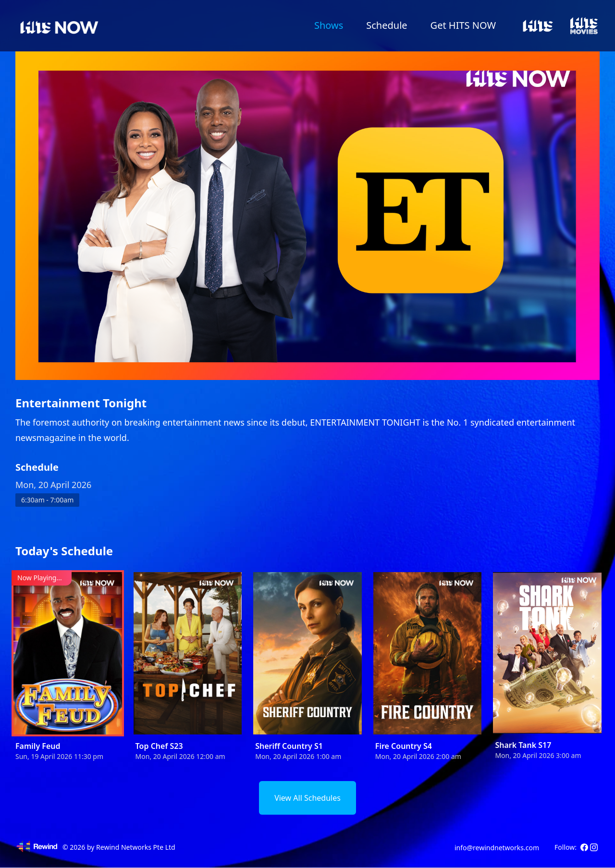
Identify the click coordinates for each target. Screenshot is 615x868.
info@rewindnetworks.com (497, 848)
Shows (329, 25)
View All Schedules (307, 798)
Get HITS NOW (463, 25)
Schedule (387, 25)
